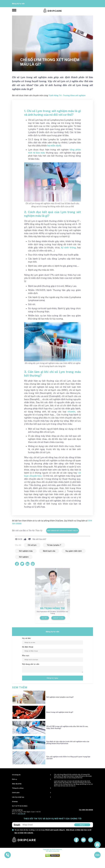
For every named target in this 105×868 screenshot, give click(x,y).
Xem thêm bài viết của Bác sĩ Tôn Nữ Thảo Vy (63, 531)
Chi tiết (44, 618)
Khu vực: (26, 655)
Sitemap (15, 802)
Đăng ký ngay (52, 678)
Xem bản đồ (21, 814)
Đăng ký (82, 825)
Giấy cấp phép (17, 784)
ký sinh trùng (68, 247)
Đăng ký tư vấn (18, 4)
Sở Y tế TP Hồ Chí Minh (20, 806)
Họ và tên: (26, 638)
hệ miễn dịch (54, 146)
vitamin (71, 412)
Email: (17, 825)
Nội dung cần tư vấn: (31, 664)
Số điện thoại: (28, 647)
